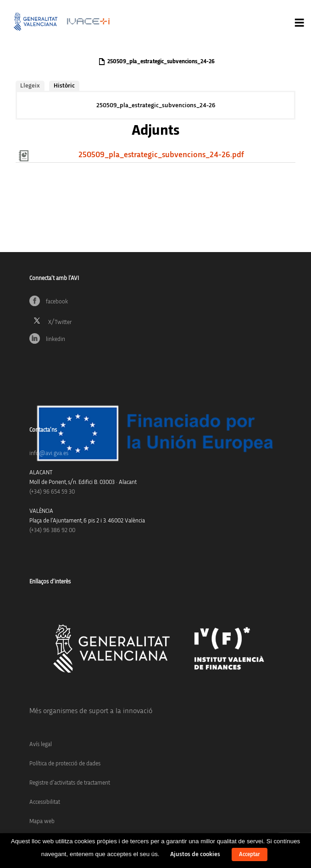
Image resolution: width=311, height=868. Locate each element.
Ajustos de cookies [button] (195, 854)
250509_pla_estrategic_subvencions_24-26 (156, 105)
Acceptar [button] (250, 854)
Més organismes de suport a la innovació (91, 711)
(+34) (52, 492)
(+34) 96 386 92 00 (52, 530)
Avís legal (41, 744)
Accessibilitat (45, 802)
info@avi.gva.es (49, 453)
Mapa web (42, 821)
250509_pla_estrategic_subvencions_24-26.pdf (161, 155)
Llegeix (30, 86)
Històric (64, 86)
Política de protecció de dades (65, 764)
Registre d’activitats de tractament (70, 783)
